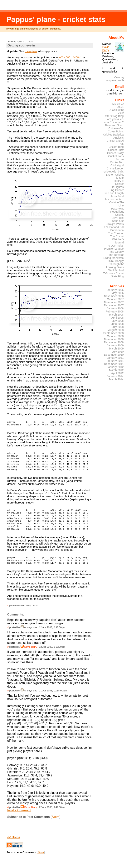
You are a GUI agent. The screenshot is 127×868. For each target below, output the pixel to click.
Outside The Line (117, 204)
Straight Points (115, 224)
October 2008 (115, 336)
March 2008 (116, 315)
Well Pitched (116, 270)
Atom (55, 826)
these (28, 51)
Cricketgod (117, 165)
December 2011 (114, 364)
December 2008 (114, 342)
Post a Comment (19, 820)
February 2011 (115, 361)
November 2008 (114, 339)
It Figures (118, 187)
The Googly (116, 252)
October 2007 (115, 299)
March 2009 (116, 349)
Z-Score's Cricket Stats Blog (114, 275)
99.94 (120, 107)
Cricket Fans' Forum (116, 158)
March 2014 (116, 379)
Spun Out (118, 221)
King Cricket (116, 190)
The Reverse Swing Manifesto (114, 256)
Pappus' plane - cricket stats (56, 19)
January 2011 (115, 358)
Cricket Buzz (116, 150)
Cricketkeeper (115, 168)
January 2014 (115, 376)
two (34, 51)
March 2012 (116, 370)
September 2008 (113, 333)
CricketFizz (117, 162)
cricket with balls (114, 172)
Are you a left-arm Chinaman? (114, 121)
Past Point (117, 209)
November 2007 (114, 302)
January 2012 (115, 367)
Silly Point (118, 218)
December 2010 (114, 355)
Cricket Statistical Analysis (114, 136)
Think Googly (116, 261)
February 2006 (115, 290)
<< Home (14, 847)
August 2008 (116, 330)
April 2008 (117, 318)
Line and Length (114, 193)
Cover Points (116, 131)
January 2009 (115, 345)
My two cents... (115, 199)
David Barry (31, 656)
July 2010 (118, 352)
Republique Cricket (117, 213)
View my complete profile (115, 79)
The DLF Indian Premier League (114, 247)
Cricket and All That (115, 142)
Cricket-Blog (116, 147)
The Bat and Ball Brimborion (114, 229)
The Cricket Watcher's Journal (117, 239)
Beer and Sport (114, 125)
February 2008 (115, 312)
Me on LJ (118, 104)
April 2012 (117, 373)
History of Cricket (118, 182)
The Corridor (116, 233)
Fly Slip (119, 178)
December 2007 (114, 305)
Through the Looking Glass (115, 266)
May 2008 (118, 321)
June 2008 (117, 324)
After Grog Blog (114, 116)
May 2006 (118, 293)
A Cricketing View (117, 111)
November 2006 (114, 296)
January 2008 (115, 308)
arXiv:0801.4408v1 (70, 57)
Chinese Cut (116, 128)
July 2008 (118, 327)
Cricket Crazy (115, 153)
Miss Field (117, 196)
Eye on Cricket (115, 175)
